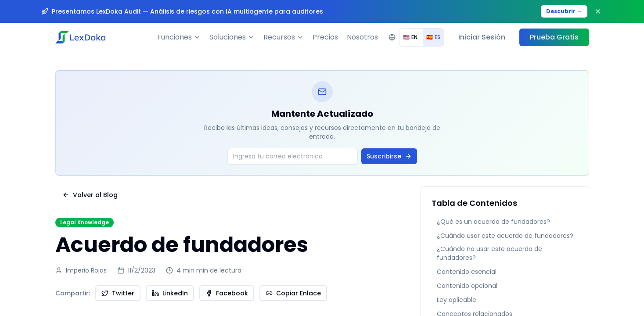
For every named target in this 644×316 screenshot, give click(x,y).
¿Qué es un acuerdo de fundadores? (493, 222)
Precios (325, 37)
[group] (422, 37)
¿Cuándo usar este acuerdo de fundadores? (505, 236)
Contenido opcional (467, 286)
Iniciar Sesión (482, 37)
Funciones (179, 37)
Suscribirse (389, 156)
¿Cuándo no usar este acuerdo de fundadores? (489, 253)
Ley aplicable (457, 300)
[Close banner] (598, 11)
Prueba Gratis (554, 37)
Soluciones (232, 37)
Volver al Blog (90, 195)
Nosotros (362, 37)
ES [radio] (433, 37)
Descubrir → (564, 11)
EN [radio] (410, 37)
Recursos (284, 37)
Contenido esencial (467, 272)
